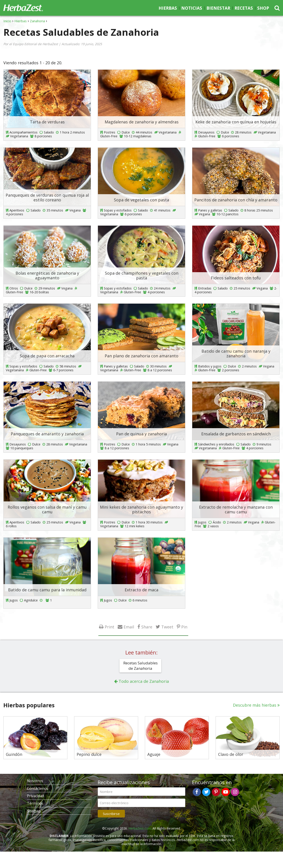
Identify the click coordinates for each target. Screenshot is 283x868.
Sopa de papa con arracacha (47, 356)
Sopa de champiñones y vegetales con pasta (142, 276)
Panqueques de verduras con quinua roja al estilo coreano (47, 198)
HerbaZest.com (140, 828)
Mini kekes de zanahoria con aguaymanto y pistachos (141, 510)
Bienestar (218, 8)
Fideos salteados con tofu (236, 278)
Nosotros (35, 781)
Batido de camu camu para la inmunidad (47, 590)
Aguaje (154, 754)
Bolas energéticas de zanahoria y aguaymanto (47, 276)
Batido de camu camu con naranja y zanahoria (236, 354)
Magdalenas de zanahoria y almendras (142, 122)
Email (129, 627)
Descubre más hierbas (255, 705)
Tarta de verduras (47, 122)
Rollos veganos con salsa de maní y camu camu (47, 510)
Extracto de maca (141, 590)
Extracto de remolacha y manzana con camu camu (236, 510)
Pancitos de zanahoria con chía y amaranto (236, 200)
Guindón (14, 754)
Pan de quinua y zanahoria (141, 434)
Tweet (167, 627)
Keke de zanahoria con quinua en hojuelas (236, 122)
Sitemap (34, 811)
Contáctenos (38, 788)
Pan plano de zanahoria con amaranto (141, 356)
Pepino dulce (89, 754)
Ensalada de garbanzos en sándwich (236, 434)
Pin (184, 627)
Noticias (192, 8)
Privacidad (35, 796)
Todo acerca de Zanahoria (144, 681)
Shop (263, 8)
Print (109, 627)
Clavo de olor (231, 754)
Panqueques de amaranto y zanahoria (47, 434)
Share (147, 627)
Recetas (244, 8)
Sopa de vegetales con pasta (141, 200)
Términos (35, 803)
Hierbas (168, 8)
